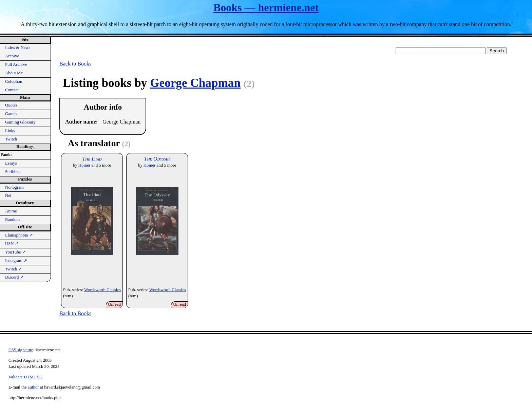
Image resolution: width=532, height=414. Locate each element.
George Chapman (195, 83)
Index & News (18, 48)
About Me (14, 73)
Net (8, 195)
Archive (12, 56)
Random (12, 220)
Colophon (14, 81)
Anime (11, 211)
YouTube (15, 252)
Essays (11, 163)
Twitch (11, 139)
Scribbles (13, 172)
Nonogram (14, 187)
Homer (84, 165)
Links (10, 131)
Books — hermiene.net (266, 7)
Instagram (16, 261)
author (33, 387)
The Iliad (92, 159)
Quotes (11, 105)
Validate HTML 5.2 (25, 377)
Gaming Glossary (20, 122)
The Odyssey (157, 159)
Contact (12, 90)
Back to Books (75, 64)
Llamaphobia (19, 235)
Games (11, 114)
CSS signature (21, 350)
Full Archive (16, 64)
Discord (14, 277)
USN (12, 244)
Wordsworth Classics (102, 290)
